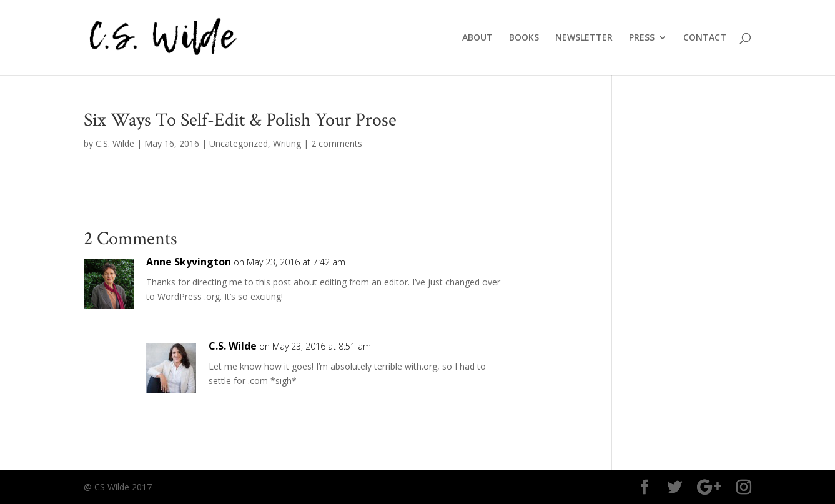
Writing (287, 143)
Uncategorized (239, 143)
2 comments (337, 143)
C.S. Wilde (115, 143)
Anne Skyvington (189, 262)
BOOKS (524, 38)
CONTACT (705, 38)
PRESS (642, 38)
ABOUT (477, 38)
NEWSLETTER (584, 38)
